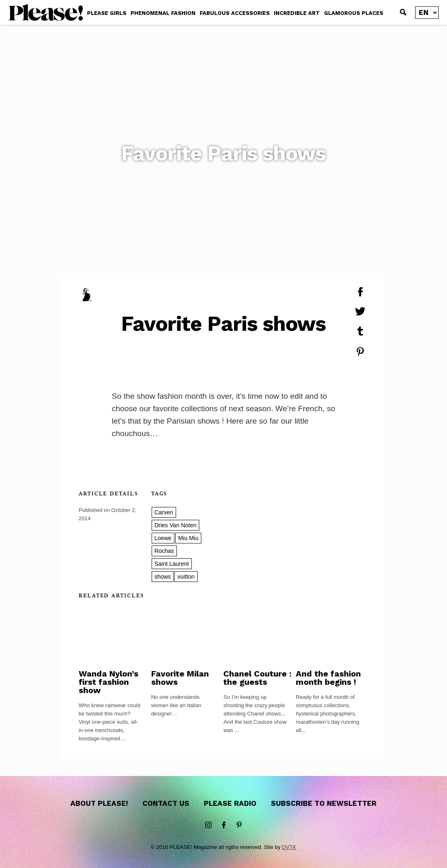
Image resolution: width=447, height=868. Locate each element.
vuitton (186, 577)
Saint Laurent (172, 564)
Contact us (166, 803)
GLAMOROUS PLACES (354, 13)
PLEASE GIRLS (107, 13)
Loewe (163, 538)
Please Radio (230, 803)
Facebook (224, 825)
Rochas (164, 551)
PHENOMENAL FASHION (163, 13)
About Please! (99, 803)
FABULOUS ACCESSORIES (235, 13)
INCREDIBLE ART (297, 13)
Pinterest (239, 825)
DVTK (289, 847)
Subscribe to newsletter (324, 803)
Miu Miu (188, 538)
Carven (164, 512)
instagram (208, 825)
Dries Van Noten (176, 525)
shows (163, 577)
